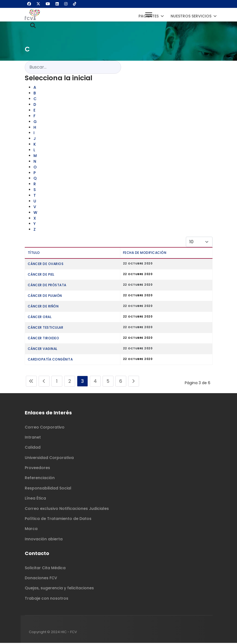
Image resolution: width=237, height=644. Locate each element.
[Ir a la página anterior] (44, 382)
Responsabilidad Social (48, 489)
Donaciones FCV (41, 579)
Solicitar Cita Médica (45, 569)
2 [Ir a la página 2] (70, 382)
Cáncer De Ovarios (46, 265)
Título (34, 254)
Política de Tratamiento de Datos (58, 519)
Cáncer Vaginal (43, 350)
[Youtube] (48, 4)
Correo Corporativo (45, 428)
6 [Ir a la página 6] (121, 382)
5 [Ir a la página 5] (108, 382)
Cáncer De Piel (41, 275)
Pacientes (149, 16)
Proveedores (37, 469)
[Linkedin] (57, 4)
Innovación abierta (44, 540)
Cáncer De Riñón (43, 307)
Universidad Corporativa (49, 458)
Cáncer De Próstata (47, 286)
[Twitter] (38, 4)
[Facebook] (29, 4)
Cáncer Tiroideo (44, 339)
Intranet (33, 438)
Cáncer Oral (40, 318)
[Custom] (75, 4)
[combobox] (73, 67)
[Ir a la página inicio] (31, 382)
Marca (31, 530)
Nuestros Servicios (191, 16)
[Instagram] (66, 4)
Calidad (33, 448)
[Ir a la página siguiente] (134, 382)
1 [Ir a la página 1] (57, 382)
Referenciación (40, 479)
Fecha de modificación (145, 254)
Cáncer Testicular (46, 329)
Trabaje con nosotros (47, 599)
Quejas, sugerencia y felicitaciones (59, 589)
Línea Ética (35, 499)
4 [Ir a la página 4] (95, 382)
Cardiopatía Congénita (50, 360)
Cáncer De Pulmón (45, 297)
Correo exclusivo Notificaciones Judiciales (67, 509)
